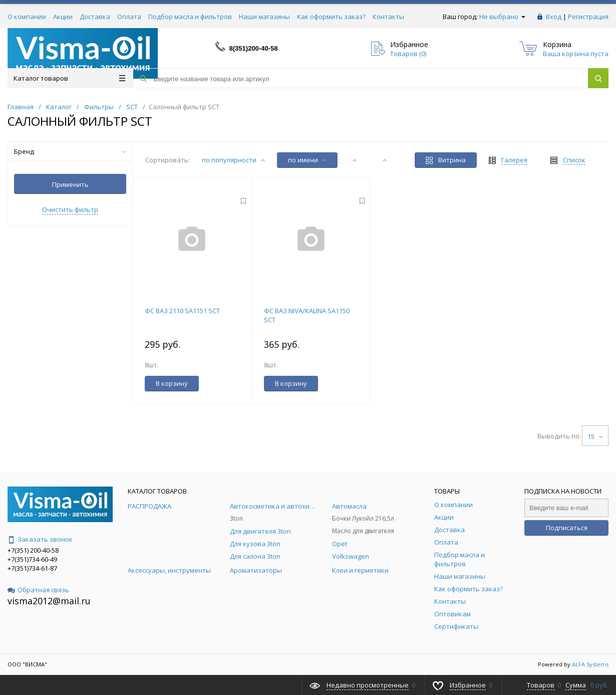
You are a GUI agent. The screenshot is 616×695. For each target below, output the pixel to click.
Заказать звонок (40, 539)
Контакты (388, 17)
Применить (70, 184)
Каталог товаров (69, 78)
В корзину (172, 383)
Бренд (70, 151)
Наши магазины (264, 17)
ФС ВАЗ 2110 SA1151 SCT (182, 311)
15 (595, 436)
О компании (27, 17)
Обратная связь (38, 590)
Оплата (129, 17)
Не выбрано (502, 17)
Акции (63, 17)
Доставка (95, 17)
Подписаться (567, 528)
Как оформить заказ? (331, 17)
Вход (554, 17)
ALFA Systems (590, 664)
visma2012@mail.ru (49, 601)
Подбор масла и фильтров (190, 17)
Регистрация (588, 17)
